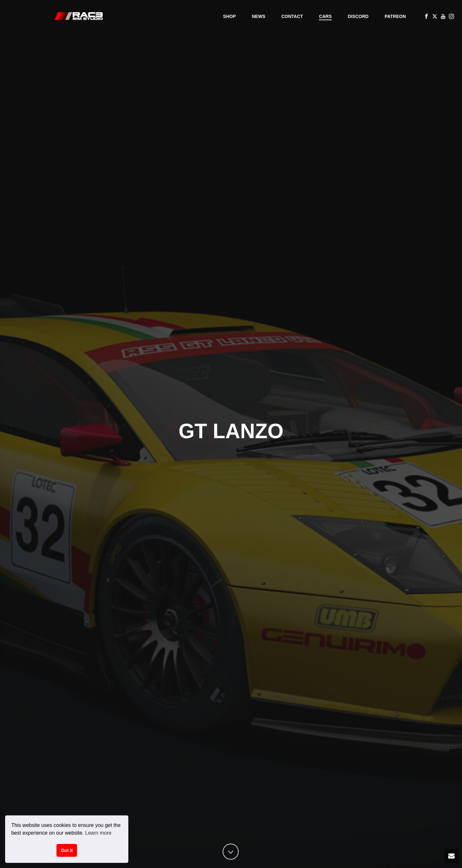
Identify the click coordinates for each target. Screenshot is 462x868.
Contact (292, 16)
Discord (358, 16)
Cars (325, 16)
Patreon (395, 16)
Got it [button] (67, 850)
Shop (229, 16)
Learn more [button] (98, 833)
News (259, 16)
